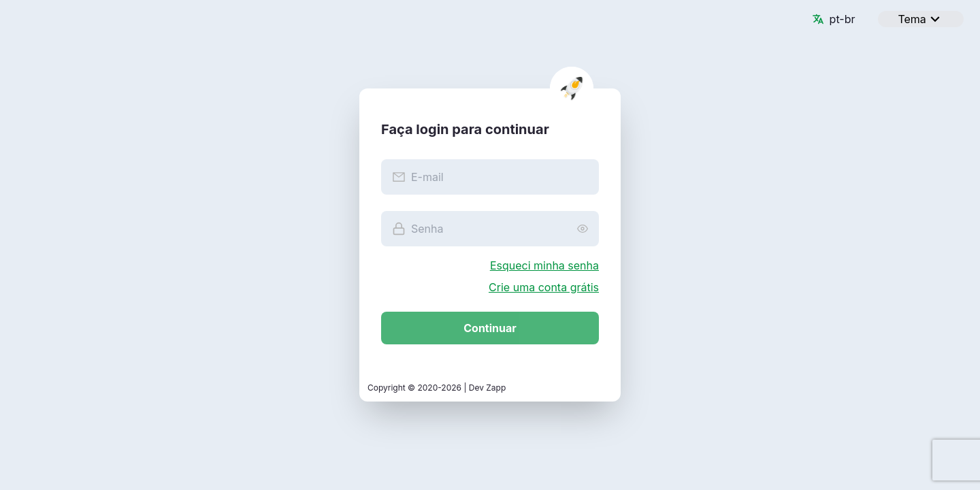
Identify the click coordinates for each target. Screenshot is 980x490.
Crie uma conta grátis (544, 287)
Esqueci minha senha (544, 265)
